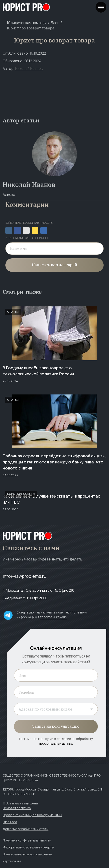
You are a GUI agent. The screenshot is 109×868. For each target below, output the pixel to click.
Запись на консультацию (56, 726)
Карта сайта (12, 861)
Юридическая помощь (26, 23)
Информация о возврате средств (28, 847)
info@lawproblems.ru (25, 576)
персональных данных (56, 743)
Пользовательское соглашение (27, 854)
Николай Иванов (29, 69)
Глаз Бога (10, 822)
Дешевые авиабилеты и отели (26, 829)
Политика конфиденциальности (27, 840)
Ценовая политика (17, 808)
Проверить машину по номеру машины (32, 815)
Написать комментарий (54, 265)
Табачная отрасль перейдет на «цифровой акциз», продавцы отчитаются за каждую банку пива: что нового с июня (54, 462)
